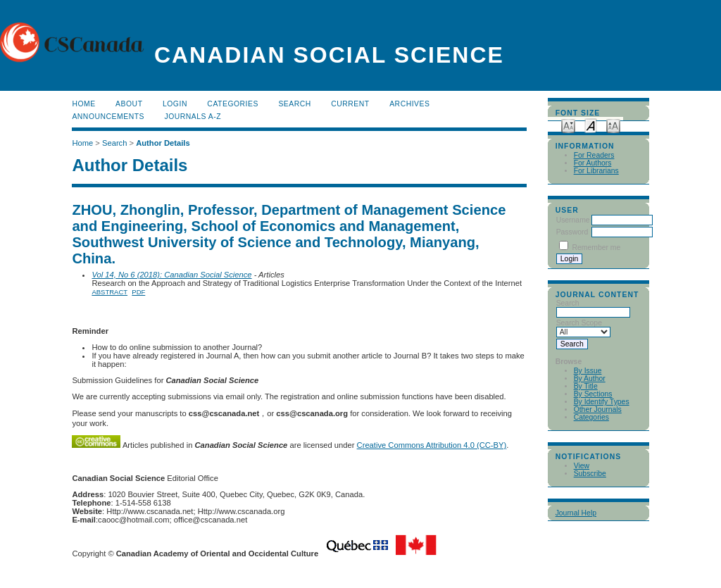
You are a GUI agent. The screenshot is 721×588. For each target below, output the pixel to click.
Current (350, 104)
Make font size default (591, 125)
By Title (586, 386)
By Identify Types (602, 402)
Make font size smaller (568, 125)
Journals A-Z (193, 117)
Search (294, 104)
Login (175, 104)
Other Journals (598, 409)
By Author (590, 379)
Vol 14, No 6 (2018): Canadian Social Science (171, 275)
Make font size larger (613, 125)
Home (83, 104)
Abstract (109, 292)
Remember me (597, 248)
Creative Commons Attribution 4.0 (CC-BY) (432, 445)
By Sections (593, 394)
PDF (138, 292)
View (582, 466)
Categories (591, 417)
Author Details (163, 143)
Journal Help (576, 513)
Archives (409, 104)
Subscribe (590, 474)
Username (573, 220)
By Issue (588, 371)
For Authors (593, 163)
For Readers (594, 155)
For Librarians (596, 171)
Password (572, 232)
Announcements (108, 117)
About (129, 104)
